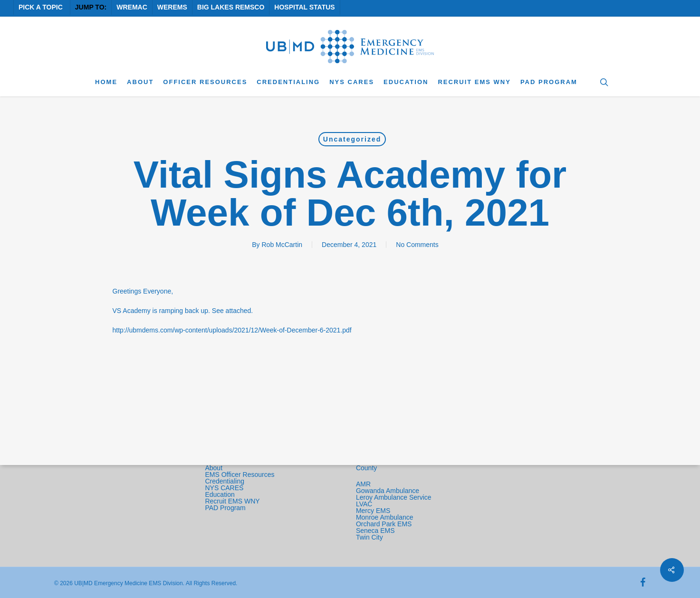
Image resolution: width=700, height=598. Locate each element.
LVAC (365, 504)
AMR (363, 484)
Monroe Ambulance (385, 517)
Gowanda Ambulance (388, 491)
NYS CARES (225, 488)
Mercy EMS (373, 511)
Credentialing (225, 481)
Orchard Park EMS (384, 524)
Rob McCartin (282, 245)
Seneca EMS (376, 531)
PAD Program (225, 508)
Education (220, 494)
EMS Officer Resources (240, 475)
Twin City (370, 537)
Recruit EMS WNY (233, 501)
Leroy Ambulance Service (394, 497)
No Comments (417, 245)
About (214, 468)
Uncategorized (352, 139)
